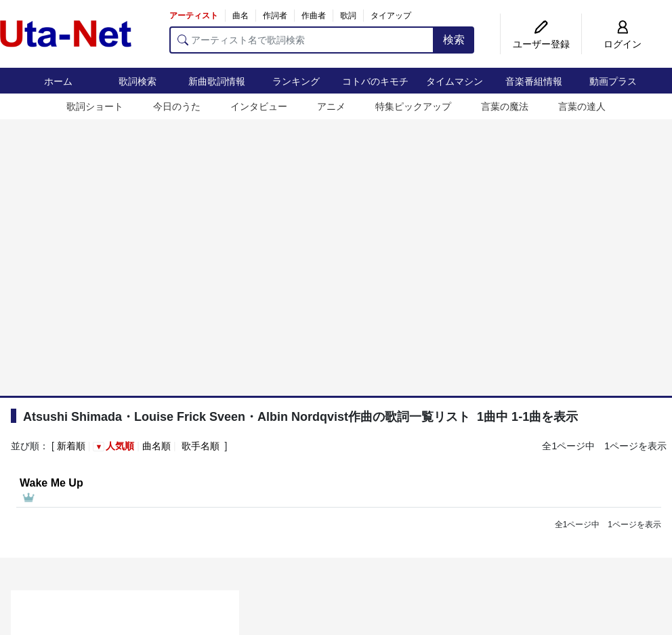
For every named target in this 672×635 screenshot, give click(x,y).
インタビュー (259, 106)
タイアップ (391, 16)
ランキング (296, 81)
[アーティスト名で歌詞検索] (302, 40)
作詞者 (275, 16)
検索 (454, 40)
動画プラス (613, 81)
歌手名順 (201, 446)
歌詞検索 (138, 81)
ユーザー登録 (541, 44)
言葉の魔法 (505, 106)
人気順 (120, 446)
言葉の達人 (582, 106)
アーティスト (194, 16)
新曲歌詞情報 (217, 81)
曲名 (240, 16)
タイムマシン (455, 81)
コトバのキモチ (375, 81)
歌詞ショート (95, 106)
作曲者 (314, 16)
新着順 (71, 446)
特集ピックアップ (413, 106)
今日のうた (177, 106)
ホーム (58, 81)
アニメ (331, 106)
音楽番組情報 (534, 81)
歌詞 (348, 16)
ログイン (623, 44)
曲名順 (156, 446)
